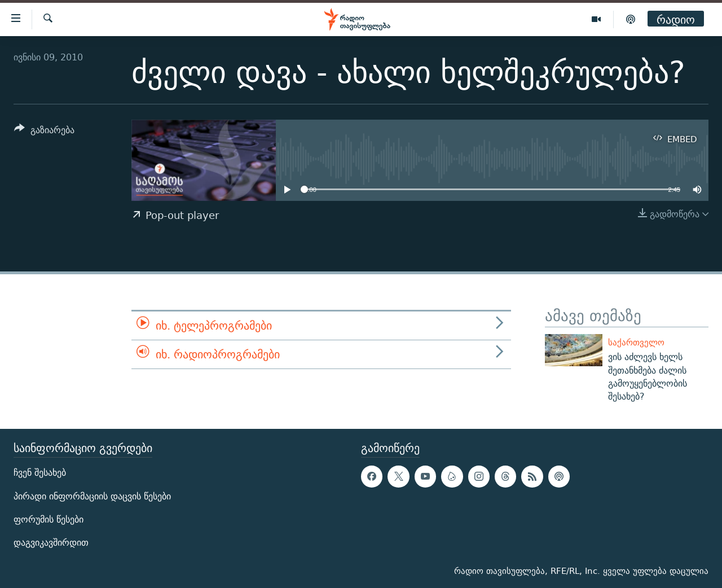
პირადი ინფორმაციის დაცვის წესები (92, 496)
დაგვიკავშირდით (51, 543)
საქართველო (636, 342)
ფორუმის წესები (49, 519)
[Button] (44, 132)
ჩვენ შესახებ (40, 473)
